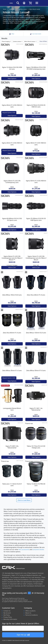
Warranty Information (10, 619)
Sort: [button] (36, 34)
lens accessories (24, 550)
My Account (7, 613)
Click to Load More (24, 500)
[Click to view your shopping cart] (30, 3)
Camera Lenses (23, 9)
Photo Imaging (13, 9)
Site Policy (7, 615)
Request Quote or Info (9, 113)
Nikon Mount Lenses (35, 9)
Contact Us (7, 611)
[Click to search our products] (18, 3)
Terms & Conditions (32, 615)
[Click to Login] (24, 3)
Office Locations (30, 611)
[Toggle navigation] (37, 4)
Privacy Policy (8, 617)
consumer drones (38, 550)
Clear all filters (43, 41)
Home (5, 9)
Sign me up (23, 635)
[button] (12, 34)
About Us (28, 613)
